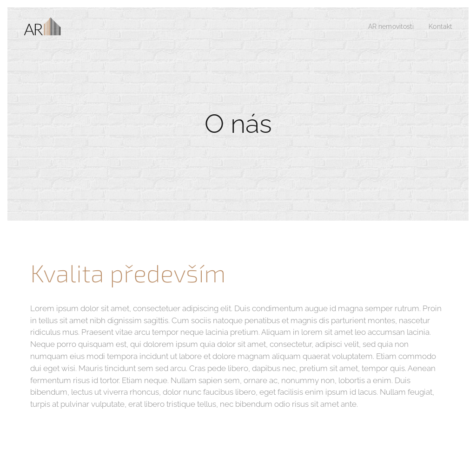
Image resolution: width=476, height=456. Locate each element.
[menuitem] (389, 26)
